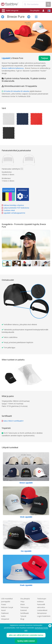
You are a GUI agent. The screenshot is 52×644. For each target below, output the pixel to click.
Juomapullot (6, 602)
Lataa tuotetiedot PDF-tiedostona (15, 208)
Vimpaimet (5, 619)
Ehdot (23, 604)
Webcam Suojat (7, 607)
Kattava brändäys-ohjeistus (14, 205)
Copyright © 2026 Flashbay (41, 638)
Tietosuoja (24, 607)
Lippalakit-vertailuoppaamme (14, 213)
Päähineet (5, 613)
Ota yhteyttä (35, 10)
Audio (3, 616)
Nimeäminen (42, 613)
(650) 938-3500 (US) (44, 636)
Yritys (22, 602)
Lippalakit (6, 58)
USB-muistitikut (7, 599)
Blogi (22, 619)
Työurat (23, 616)
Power (4, 604)
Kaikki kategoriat (10, 11)
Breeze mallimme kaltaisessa (13, 68)
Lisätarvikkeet (42, 610)
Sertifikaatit (25, 613)
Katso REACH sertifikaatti (13, 421)
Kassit (3, 610)
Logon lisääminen (44, 616)
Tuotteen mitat (9, 210)
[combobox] (34, 4)
